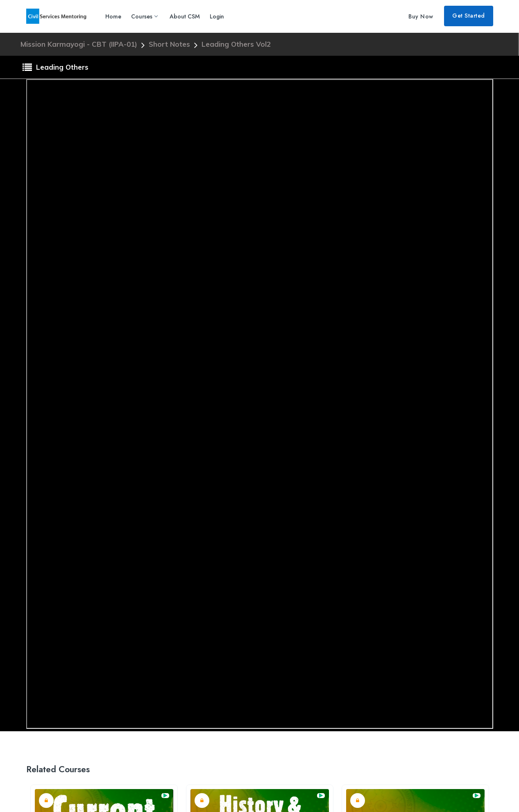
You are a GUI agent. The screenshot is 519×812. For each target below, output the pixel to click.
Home (113, 16)
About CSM (185, 16)
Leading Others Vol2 (236, 44)
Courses (144, 16)
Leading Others (56, 68)
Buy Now (421, 16)
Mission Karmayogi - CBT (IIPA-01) (80, 44)
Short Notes (170, 44)
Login (217, 16)
